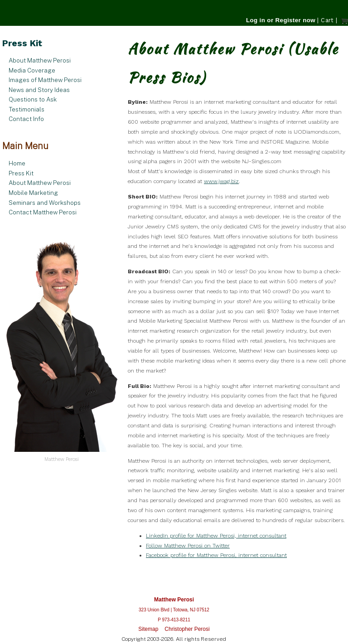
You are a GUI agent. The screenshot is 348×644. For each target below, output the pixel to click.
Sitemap (148, 629)
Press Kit (21, 173)
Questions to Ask (33, 99)
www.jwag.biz (221, 181)
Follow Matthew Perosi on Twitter (188, 546)
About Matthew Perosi (40, 60)
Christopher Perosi (187, 629)
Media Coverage (32, 70)
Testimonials (27, 109)
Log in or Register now (281, 20)
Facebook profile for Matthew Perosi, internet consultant (216, 555)
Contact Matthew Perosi (43, 212)
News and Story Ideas (39, 90)
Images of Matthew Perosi (45, 80)
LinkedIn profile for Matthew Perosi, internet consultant (216, 536)
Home (17, 163)
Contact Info (26, 119)
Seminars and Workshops (45, 203)
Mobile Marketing (33, 193)
